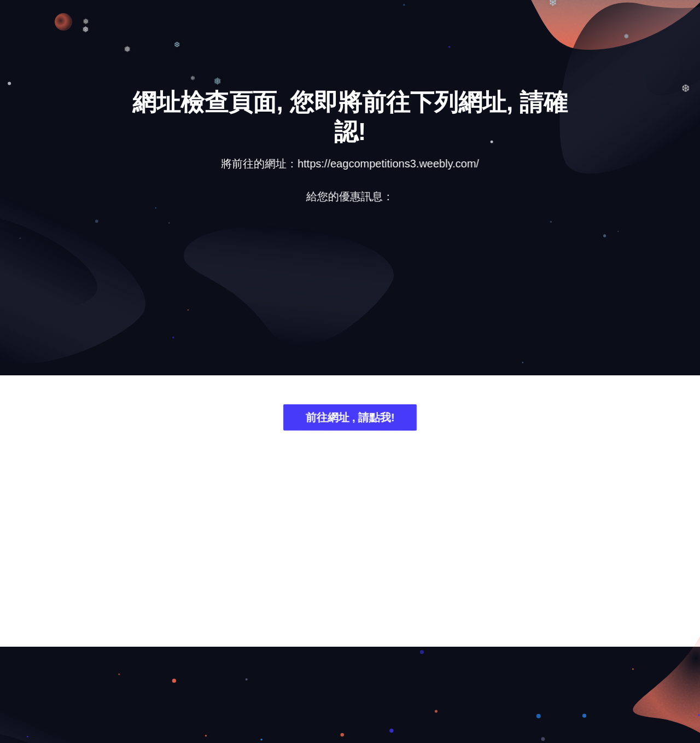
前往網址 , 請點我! (350, 420)
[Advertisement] (350, 298)
